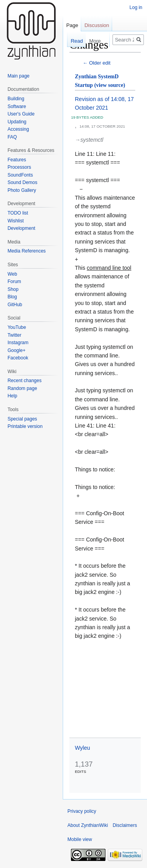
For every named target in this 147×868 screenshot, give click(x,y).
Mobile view (80, 839)
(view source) (110, 85)
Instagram (18, 343)
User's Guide (21, 114)
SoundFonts (20, 175)
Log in (136, 7)
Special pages (22, 419)
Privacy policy (82, 811)
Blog (12, 297)
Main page (18, 76)
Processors (19, 167)
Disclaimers (125, 825)
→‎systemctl (89, 140)
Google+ (16, 350)
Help (12, 396)
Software (17, 106)
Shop (13, 289)
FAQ (12, 137)
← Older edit (97, 63)
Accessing (18, 129)
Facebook (18, 358)
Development (21, 228)
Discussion (97, 25)
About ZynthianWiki (88, 825)
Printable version (25, 426)
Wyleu (83, 748)
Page (72, 25)
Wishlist (15, 221)
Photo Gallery (22, 190)
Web (12, 274)
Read (72, 41)
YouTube (17, 327)
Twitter (14, 335)
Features (17, 160)
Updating (17, 122)
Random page (22, 388)
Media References (26, 251)
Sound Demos (22, 182)
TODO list (18, 213)
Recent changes (24, 381)
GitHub (15, 305)
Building (16, 99)
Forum (14, 282)
